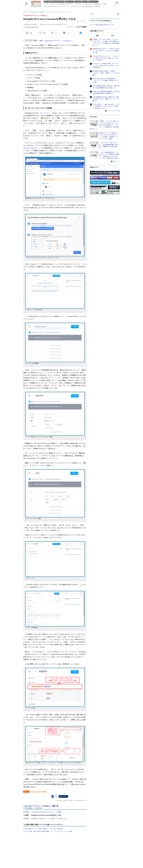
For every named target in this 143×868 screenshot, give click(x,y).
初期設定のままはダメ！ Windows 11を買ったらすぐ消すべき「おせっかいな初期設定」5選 (106, 51)
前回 (26, 45)
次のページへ (63, 796)
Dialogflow (35, 45)
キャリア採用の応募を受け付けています (103, 25)
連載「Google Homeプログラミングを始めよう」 (57, 41)
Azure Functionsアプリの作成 (38, 792)
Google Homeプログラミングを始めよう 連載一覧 (41, 806)
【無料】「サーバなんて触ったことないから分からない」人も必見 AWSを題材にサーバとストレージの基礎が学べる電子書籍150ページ (104, 125)
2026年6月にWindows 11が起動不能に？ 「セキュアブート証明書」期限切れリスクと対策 (106, 80)
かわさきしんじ (71, 27)
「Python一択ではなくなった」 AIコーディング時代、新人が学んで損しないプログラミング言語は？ (106, 58)
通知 (44, 33)
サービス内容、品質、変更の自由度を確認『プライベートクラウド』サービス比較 (48, 831)
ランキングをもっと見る (113, 111)
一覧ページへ (116, 161)
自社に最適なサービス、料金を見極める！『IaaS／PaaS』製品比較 (44, 829)
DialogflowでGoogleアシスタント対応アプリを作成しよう (49, 818)
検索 (118, 14)
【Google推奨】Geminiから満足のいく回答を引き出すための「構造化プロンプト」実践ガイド (106, 99)
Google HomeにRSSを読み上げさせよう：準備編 (46, 812)
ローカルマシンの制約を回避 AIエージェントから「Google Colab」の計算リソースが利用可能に (106, 66)
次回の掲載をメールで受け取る (34, 808)
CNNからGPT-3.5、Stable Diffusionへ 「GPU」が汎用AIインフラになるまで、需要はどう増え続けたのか (106, 106)
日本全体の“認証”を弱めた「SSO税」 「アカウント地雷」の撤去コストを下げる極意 (106, 73)
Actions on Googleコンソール (33, 148)
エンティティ (45, 113)
